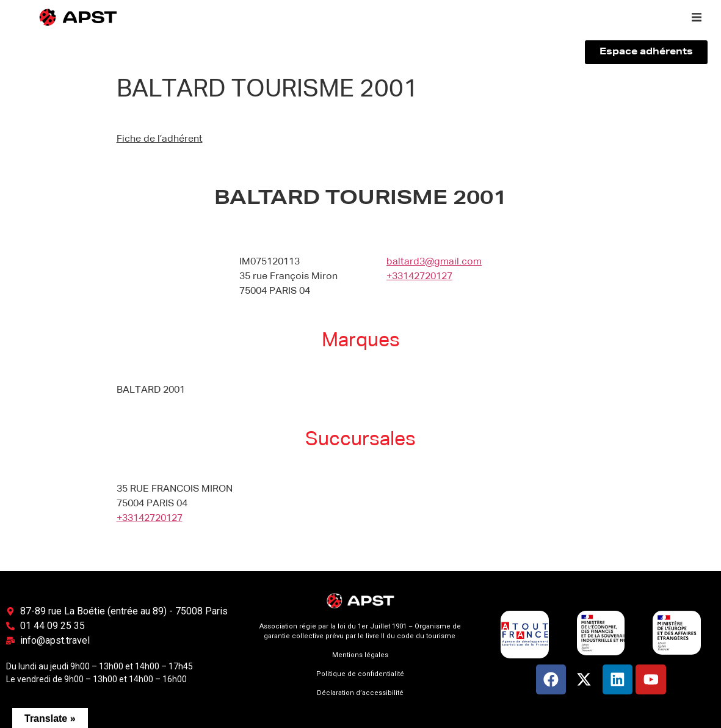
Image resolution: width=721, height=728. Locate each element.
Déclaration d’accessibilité (360, 693)
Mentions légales (360, 655)
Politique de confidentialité (360, 674)
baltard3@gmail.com (434, 262)
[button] (697, 17)
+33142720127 (419, 277)
